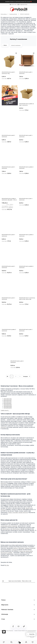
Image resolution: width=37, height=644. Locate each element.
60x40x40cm (6, 529)
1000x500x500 (8, 405)
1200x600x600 (8, 406)
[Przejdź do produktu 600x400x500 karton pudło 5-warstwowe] (27, 189)
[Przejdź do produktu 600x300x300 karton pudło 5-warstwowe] (27, 125)
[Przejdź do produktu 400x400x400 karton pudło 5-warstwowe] (27, 60)
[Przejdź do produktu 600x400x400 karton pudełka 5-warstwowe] (27, 157)
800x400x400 (7, 402)
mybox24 (3, 427)
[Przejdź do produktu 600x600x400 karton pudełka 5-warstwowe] (27, 256)
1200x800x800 (8, 408)
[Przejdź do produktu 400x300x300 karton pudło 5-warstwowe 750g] (10, 60)
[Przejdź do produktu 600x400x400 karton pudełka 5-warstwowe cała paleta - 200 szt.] (10, 189)
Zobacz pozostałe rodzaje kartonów (18, 513)
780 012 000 (14, 4)
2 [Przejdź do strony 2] (16, 376)
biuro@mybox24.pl (23, 4)
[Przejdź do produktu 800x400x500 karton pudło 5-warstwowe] (19, 351)
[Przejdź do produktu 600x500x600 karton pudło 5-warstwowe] (10, 256)
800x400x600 (7, 403)
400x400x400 (8, 399)
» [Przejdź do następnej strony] (27, 376)
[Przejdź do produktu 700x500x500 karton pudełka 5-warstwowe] (10, 320)
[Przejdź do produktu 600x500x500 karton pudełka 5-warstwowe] (27, 225)
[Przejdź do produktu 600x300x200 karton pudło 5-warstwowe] (10, 125)
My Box (7, 565)
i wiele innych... (5, 410)
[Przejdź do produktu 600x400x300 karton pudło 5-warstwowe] (10, 157)
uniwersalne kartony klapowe (9, 526)
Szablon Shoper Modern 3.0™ (21, 631)
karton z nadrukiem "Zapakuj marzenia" (24, 548)
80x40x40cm (16, 529)
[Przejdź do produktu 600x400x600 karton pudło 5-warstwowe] (10, 225)
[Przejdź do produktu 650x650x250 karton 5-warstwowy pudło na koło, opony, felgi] (27, 288)
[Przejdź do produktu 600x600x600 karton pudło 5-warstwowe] (10, 288)
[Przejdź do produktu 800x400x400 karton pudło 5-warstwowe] (27, 320)
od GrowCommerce (32, 631)
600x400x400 (7, 400)
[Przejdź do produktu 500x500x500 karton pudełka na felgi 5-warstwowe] (27, 94)
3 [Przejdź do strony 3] (20, 376)
